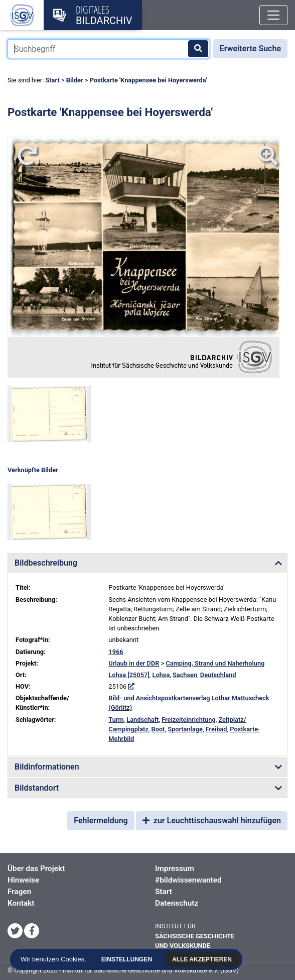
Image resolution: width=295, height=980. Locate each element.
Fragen (19, 892)
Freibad (216, 729)
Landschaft (142, 720)
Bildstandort (37, 788)
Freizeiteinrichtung (188, 720)
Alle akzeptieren (203, 959)
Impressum (175, 868)
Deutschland (218, 675)
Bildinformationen (47, 767)
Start (52, 80)
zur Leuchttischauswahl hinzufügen (212, 821)
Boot (158, 729)
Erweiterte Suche (250, 48)
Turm (116, 720)
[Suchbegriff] (108, 49)
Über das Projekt (36, 868)
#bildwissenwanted (188, 880)
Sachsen (185, 675)
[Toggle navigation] (273, 15)
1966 (116, 652)
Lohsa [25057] (129, 675)
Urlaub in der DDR (134, 663)
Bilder (75, 80)
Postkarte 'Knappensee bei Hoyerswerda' (149, 80)
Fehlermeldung (101, 821)
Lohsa (161, 675)
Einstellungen (127, 959)
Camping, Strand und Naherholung (215, 663)
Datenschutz (177, 903)
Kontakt (21, 903)
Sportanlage (185, 729)
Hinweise (23, 880)
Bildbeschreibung (46, 563)
